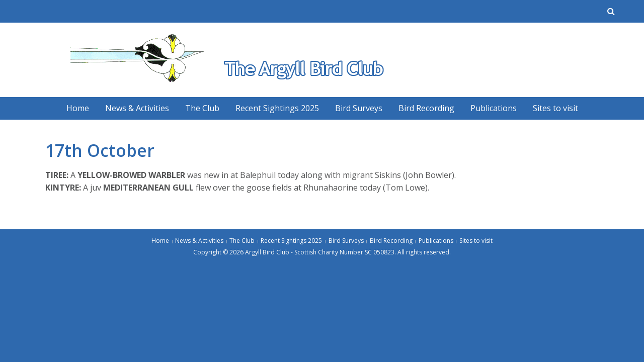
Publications (494, 108)
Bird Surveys (359, 108)
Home (78, 108)
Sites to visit (555, 108)
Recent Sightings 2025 (277, 108)
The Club (202, 108)
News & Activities (137, 108)
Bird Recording (426, 108)
